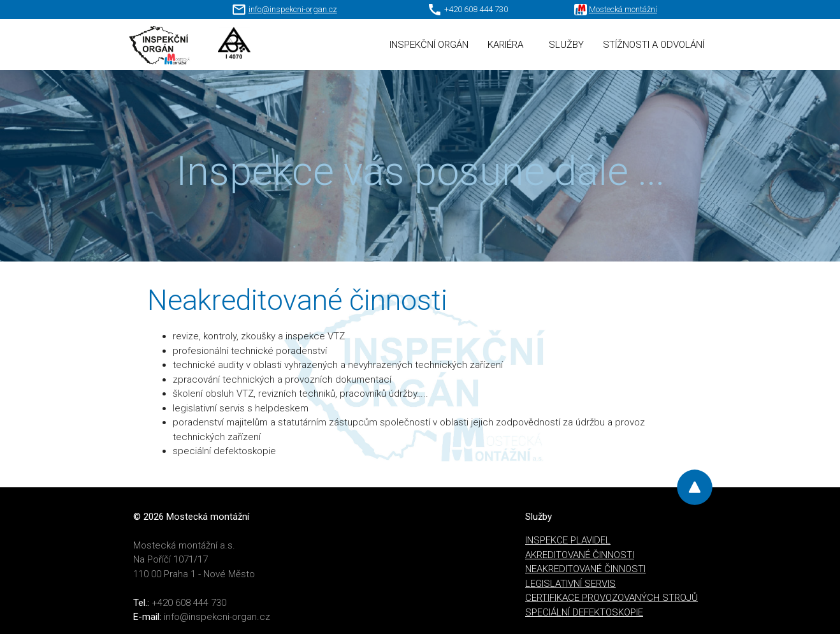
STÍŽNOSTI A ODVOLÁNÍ (654, 45)
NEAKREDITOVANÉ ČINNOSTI (585, 569)
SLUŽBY (566, 45)
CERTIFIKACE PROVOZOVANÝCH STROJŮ (612, 598)
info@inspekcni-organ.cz (293, 9)
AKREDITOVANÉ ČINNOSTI (580, 555)
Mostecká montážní (623, 9)
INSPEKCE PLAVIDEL (568, 540)
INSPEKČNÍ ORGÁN (429, 45)
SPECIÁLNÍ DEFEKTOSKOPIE (584, 612)
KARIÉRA (505, 45)
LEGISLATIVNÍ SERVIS (570, 584)
